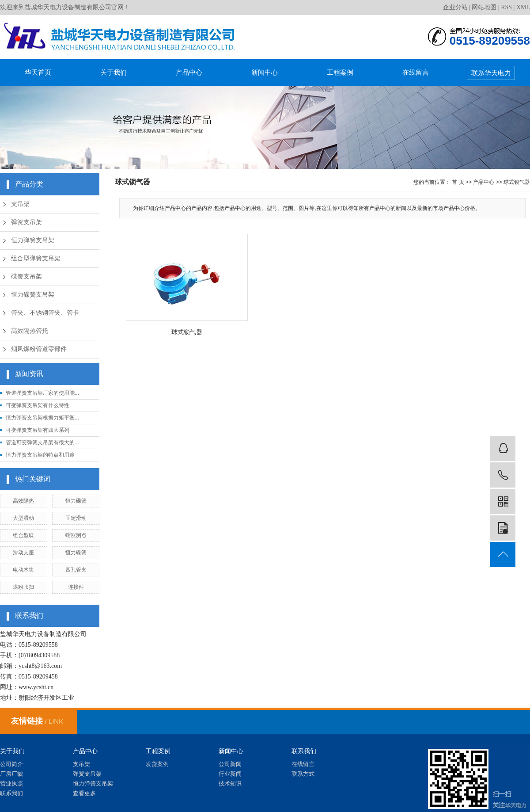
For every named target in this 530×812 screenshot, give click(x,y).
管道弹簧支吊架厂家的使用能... (42, 393)
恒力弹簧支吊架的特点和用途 (40, 455)
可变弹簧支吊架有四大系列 (38, 430)
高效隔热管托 (30, 331)
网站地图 (484, 7)
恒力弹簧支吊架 (33, 240)
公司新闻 (230, 764)
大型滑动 (23, 518)
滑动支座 (23, 553)
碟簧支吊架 (26, 276)
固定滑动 (76, 518)
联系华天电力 (491, 73)
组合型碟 (23, 535)
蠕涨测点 (76, 535)
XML (523, 7)
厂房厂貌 (11, 774)
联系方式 (303, 774)
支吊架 (20, 204)
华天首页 (38, 72)
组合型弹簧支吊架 (36, 258)
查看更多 (84, 793)
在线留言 (416, 72)
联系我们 (11, 793)
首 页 (458, 182)
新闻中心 (265, 72)
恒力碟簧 (76, 501)
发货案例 (157, 764)
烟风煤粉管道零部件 (39, 349)
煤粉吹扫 (23, 587)
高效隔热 (23, 501)
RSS (506, 7)
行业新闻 (230, 774)
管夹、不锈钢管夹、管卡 (45, 313)
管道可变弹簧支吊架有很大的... (42, 442)
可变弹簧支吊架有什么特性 (38, 405)
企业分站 (455, 7)
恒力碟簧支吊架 (33, 295)
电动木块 (23, 570)
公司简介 (11, 764)
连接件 (76, 587)
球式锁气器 (517, 182)
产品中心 (189, 72)
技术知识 (230, 783)
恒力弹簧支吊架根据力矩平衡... (42, 418)
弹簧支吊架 (26, 222)
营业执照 (11, 783)
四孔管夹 (76, 570)
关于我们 (114, 72)
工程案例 (340, 72)
